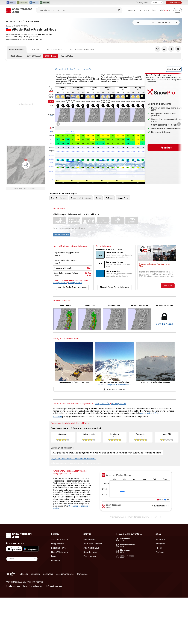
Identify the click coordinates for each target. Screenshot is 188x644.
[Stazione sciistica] (168, 22)
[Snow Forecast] (19, 10)
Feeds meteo (90, 568)
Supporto (35, 586)
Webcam (109, 210)
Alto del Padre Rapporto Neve (72, 299)
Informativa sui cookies (56, 598)
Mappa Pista (123, 210)
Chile (20, 21)
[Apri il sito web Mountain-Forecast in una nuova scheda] (22, 3)
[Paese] (144, 22)
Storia (98, 210)
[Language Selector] (22, 571)
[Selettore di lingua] (157, 3)
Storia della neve (54, 49)
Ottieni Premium (174, 3)
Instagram (160, 555)
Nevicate (144, 10)
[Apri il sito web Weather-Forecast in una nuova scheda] (45, 3)
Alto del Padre (33, 21)
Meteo (132, 10)
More (51, 116)
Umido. (52, 147)
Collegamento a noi (65, 586)
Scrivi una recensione (91, 475)
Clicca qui (58, 428)
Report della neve (59, 210)
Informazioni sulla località (82, 49)
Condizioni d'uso (13, 598)
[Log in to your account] (178, 10)
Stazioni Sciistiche (60, 551)
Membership (89, 551)
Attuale (35, 49)
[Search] (119, 10)
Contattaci (48, 586)
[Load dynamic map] (26, 165)
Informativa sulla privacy (33, 598)
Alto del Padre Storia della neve (114, 299)
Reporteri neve (90, 564)
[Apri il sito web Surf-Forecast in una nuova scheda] (11, 3)
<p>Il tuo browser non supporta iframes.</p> (136, 504)
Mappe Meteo (67, 56)
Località (10, 21)
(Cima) (16, 56)
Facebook (160, 551)
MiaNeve (55, 572)
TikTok (159, 560)
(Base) (51, 56)
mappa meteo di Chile (150, 425)
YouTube (160, 564)
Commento (82, 586)
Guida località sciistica (81, 210)
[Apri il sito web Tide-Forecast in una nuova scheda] (34, 3)
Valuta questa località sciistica (65, 475)
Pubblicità (23, 586)
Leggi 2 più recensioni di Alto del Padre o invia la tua (73, 470)
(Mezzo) (34, 56)
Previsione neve (17, 49)
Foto (154, 10)
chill (52, 143)
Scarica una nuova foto (115, 401)
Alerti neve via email (93, 555)
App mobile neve (91, 560)
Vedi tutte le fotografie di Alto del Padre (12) (115, 396)
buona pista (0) (75, 294)
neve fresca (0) (60, 294)
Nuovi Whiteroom (59, 564)
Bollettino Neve (58, 560)
